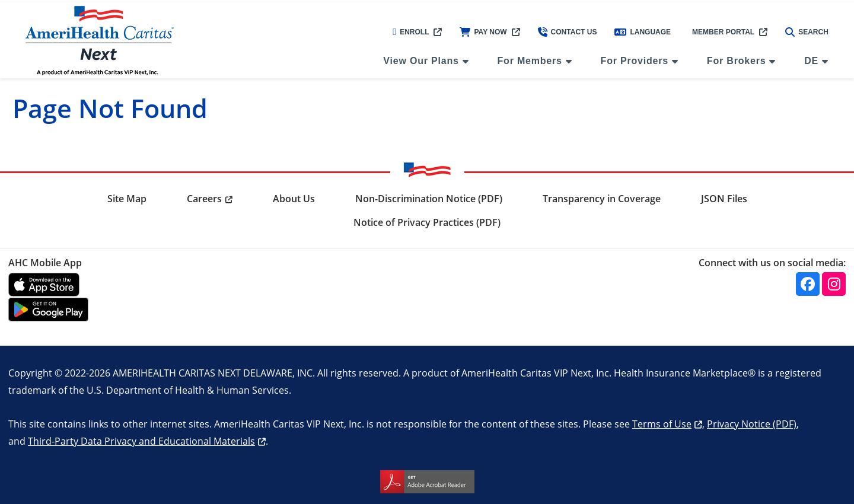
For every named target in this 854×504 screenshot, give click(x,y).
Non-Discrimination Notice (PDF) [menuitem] (429, 199)
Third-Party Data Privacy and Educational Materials (141, 441)
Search (807, 32)
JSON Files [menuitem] (724, 199)
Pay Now (483, 32)
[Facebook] (808, 284)
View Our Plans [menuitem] (421, 61)
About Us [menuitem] (294, 199)
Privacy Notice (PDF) (752, 424)
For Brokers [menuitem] (737, 61)
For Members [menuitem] (530, 61)
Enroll (411, 32)
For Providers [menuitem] (635, 61)
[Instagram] (834, 284)
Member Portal (723, 32)
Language (643, 32)
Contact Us (568, 32)
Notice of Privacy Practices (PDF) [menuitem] (427, 222)
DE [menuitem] (811, 61)
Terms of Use (662, 424)
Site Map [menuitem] (127, 199)
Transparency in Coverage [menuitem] (602, 199)
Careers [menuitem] (204, 199)
